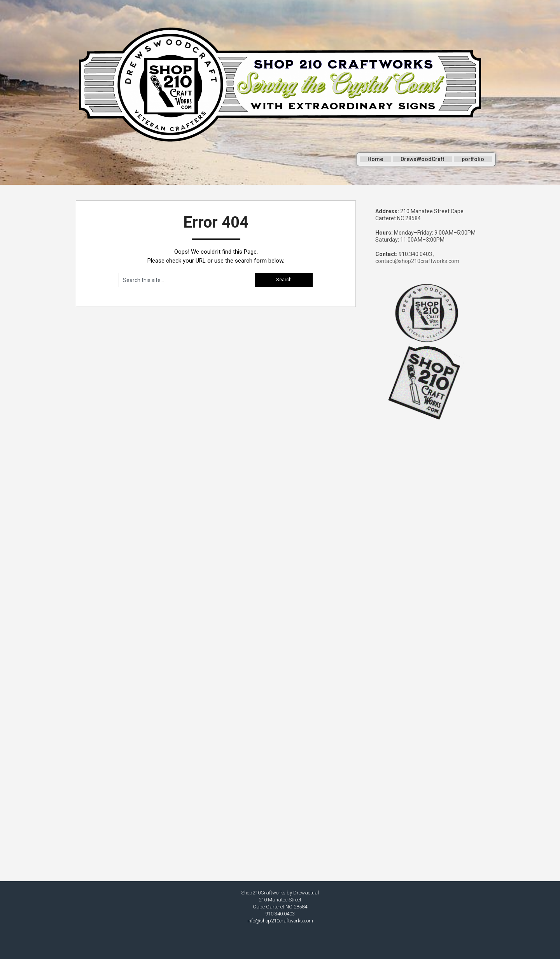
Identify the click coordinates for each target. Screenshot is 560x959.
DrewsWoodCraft (423, 161)
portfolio (473, 161)
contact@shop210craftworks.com (417, 261)
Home (376, 161)
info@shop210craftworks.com (280, 921)
